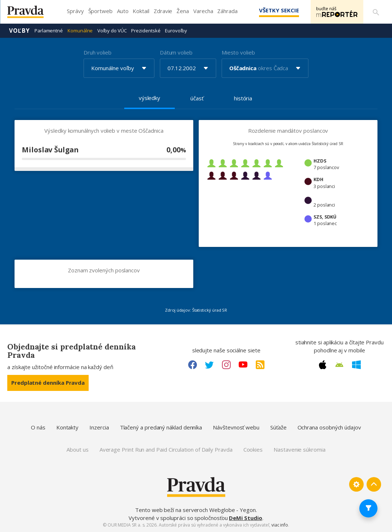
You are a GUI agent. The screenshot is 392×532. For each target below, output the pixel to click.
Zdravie (163, 11)
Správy (75, 11)
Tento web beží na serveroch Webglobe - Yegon (195, 510)
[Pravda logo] (31, 14)
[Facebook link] (193, 365)
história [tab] (243, 98)
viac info (280, 525)
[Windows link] (356, 365)
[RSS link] (260, 365)
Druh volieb (98, 52)
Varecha (203, 11)
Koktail (141, 11)
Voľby (19, 31)
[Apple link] (323, 365)
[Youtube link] (243, 365)
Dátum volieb (176, 52)
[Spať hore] (374, 484)
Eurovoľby (176, 31)
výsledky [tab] (149, 98)
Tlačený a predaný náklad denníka (161, 427)
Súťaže (278, 427)
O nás (38, 427)
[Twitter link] (209, 365)
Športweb (100, 11)
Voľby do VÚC (112, 31)
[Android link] (339, 365)
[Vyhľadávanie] (376, 12)
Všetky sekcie (279, 10)
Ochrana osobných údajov (329, 427)
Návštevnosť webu (236, 427)
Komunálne (80, 31)
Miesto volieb (238, 52)
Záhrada (227, 11)
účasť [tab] (197, 98)
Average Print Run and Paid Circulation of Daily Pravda (166, 449)
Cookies (253, 449)
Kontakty (67, 427)
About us (77, 449)
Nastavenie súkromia (300, 449)
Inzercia (99, 427)
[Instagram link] (226, 365)
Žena (183, 11)
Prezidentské (146, 31)
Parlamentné (49, 31)
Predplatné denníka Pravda (48, 383)
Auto (123, 11)
